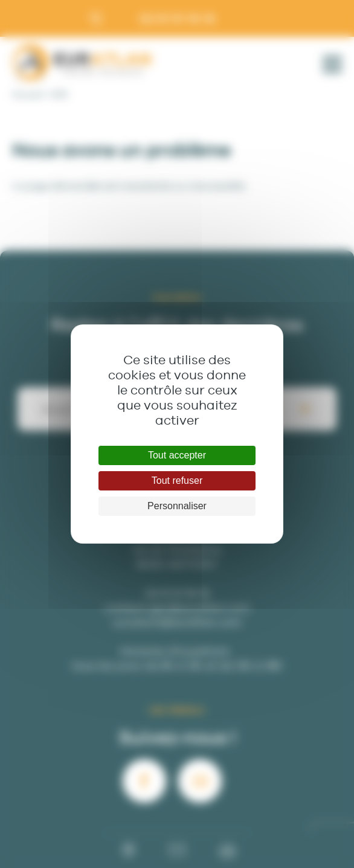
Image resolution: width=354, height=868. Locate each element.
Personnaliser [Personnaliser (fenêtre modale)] (177, 506)
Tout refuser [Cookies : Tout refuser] (177, 481)
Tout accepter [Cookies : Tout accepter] (177, 455)
